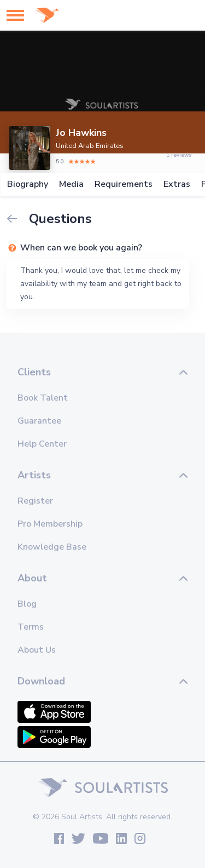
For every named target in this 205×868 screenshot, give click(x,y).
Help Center (42, 444)
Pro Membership (50, 524)
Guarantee (39, 421)
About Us (37, 650)
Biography (27, 184)
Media (71, 184)
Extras (176, 184)
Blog (27, 604)
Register (35, 501)
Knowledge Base (52, 547)
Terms (31, 627)
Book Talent (43, 398)
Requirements (123, 184)
